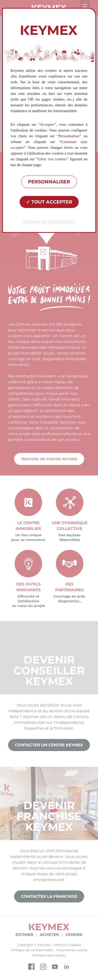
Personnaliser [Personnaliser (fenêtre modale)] (49, 182)
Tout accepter (49, 202)
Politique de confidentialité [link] (49, 221)
